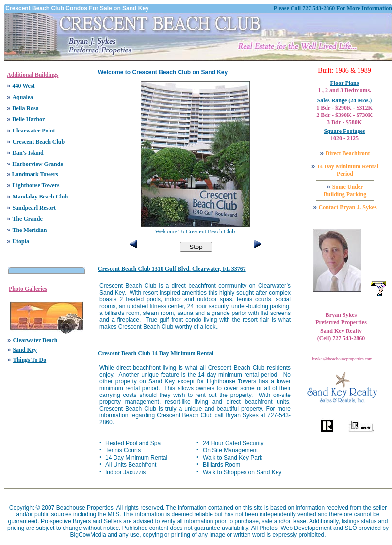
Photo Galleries (28, 289)
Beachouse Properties (85, 508)
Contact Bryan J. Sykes (348, 207)
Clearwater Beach (35, 340)
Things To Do (29, 360)
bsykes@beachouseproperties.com (342, 359)
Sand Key (25, 350)
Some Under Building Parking (345, 190)
